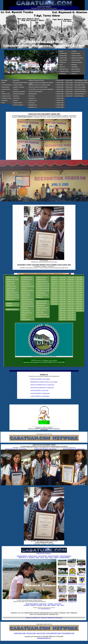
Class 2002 (55, 302)
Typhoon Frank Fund (43, 295)
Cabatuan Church (65, 71)
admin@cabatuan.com (46, 609)
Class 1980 (71, 277)
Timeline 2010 (69, 87)
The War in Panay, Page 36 (36, 92)
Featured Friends (42, 279)
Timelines (74, 51)
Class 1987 (63, 306)
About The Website (42, 277)
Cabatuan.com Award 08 (43, 286)
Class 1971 (71, 297)
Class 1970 (71, 300)
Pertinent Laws (11, 300)
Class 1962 (71, 317)
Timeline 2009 (69, 85)
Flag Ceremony (11, 291)
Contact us (74, 74)
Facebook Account (7, 98)
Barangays (75, 65)
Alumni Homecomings (43, 308)
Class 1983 (63, 315)
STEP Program (26, 297)
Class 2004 (55, 297)
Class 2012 (55, 279)
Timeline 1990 (60, 107)
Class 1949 (80, 302)
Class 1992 (63, 295)
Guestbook (5, 100)
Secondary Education (28, 302)
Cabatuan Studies (18, 85)
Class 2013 (55, 277)
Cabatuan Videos (19, 103)
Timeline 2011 (69, 89)
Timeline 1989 (60, 105)
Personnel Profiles (12, 286)
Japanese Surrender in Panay (37, 80)
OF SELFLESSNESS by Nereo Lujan (39, 390)
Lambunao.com (33, 100)
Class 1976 (71, 286)
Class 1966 (71, 308)
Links (4, 92)
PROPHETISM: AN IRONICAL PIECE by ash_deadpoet (44, 382)
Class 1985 (63, 311)
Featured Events (76, 53)
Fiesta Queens (6, 87)
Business (16, 100)
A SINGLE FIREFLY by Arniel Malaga (40, 396)
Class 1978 (71, 282)
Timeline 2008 (69, 83)
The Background (42, 293)
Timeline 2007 (69, 80)
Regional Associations (78, 58)
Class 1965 (71, 311)
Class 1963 (71, 315)
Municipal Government (19, 92)
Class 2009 (55, 286)
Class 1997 (63, 284)
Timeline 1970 (60, 100)
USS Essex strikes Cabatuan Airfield (38, 87)
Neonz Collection (26, 320)
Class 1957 (80, 284)
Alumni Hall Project (42, 315)
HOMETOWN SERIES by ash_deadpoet (40, 379)
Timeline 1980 (60, 103)
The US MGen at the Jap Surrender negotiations (41, 89)
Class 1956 (80, 286)
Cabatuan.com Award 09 (43, 284)
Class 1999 (63, 279)
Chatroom (25, 315)
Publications (75, 67)
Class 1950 (80, 300)
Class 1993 (63, 293)
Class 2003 (55, 300)
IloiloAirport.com (64, 69)
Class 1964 (71, 313)
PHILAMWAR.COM (68, 633)
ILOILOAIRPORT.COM (53, 633)
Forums (24, 317)
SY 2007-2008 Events (27, 279)
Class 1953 (80, 293)
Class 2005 (55, 295)
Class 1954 (80, 291)
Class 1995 (63, 288)
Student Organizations (28, 304)
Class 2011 (55, 282)
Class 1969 (71, 302)
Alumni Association (42, 301)
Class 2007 (55, 291)
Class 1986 (63, 308)
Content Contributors (13, 309)
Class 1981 (63, 320)
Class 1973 (71, 293)
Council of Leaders (18, 105)
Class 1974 (71, 291)
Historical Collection (77, 62)
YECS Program (26, 293)
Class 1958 (80, 282)
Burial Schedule (76, 69)
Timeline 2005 (64, 60)
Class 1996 (63, 286)
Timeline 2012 (64, 56)
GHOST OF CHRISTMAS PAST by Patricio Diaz (42, 385)
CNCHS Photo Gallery (28, 291)
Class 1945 (80, 311)
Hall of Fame (40, 312)
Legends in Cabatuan (19, 87)
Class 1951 (80, 297)
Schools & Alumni (77, 56)
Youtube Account (7, 96)
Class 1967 (71, 306)
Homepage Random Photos (21, 83)
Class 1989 (63, 302)
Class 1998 (63, 282)
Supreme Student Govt (28, 306)
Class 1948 (80, 304)
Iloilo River (32, 96)
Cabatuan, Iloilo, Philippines (43, 553)
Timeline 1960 (60, 98)
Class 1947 (80, 306)
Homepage (40, 297)
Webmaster (16, 96)
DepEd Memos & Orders (13, 295)
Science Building (12, 288)
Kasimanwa (63, 74)
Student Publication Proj (28, 286)
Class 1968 (71, 304)
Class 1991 (63, 297)
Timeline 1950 (60, 96)
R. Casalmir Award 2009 (43, 288)
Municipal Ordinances (19, 94)
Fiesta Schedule (76, 71)
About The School (12, 277)
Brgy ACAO (17, 80)
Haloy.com (63, 67)
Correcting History (7, 85)
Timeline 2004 (60, 89)
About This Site (6, 94)
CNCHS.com (63, 62)
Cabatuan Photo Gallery (43, 317)
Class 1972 (71, 295)
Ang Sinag (10, 306)
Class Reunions (41, 306)
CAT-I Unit (25, 288)
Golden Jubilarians (42, 310)
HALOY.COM (41, 633)
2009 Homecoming (42, 303)
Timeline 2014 (64, 53)
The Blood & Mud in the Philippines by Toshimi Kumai (41, 83)
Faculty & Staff (11, 284)
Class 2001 (55, 304)
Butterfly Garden (26, 295)
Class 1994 (63, 291)
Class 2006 (55, 293)
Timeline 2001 (60, 83)
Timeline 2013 (69, 94)
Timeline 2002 (60, 85)
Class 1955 (80, 288)
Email (4, 103)
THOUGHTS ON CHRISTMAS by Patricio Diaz (42, 387)
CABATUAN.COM (19, 633)
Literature (16, 89)
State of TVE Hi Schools (13, 297)
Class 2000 (63, 277)
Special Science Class (28, 300)
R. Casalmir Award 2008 (43, 291)
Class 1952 (80, 295)
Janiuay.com (32, 98)
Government (17, 98)
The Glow (10, 303)
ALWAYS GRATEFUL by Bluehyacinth (40, 393)
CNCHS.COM (31, 633)
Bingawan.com (33, 107)
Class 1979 (71, 279)
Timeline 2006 (64, 58)
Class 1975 (71, 288)
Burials (4, 83)
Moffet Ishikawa (33, 94)
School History (11, 282)
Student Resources (27, 313)
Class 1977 (71, 284)
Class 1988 (63, 304)
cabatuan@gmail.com (44, 638)
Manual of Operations (13, 293)
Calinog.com (32, 103)
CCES (62, 65)
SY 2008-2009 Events (27, 277)
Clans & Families (76, 60)
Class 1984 (63, 313)
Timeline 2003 (60, 87)
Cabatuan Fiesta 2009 (13, 279)
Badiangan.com (33, 105)
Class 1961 (71, 320)
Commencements (27, 284)
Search (62, 51)
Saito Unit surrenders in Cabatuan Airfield (40, 85)
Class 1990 (63, 300)
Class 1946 (80, 308)
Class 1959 (80, 279)
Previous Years (26, 282)
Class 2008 (55, 288)
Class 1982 (63, 317)
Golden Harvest (26, 311)
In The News (25, 308)
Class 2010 (55, 284)
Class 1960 (80, 277)
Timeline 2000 (60, 80)
